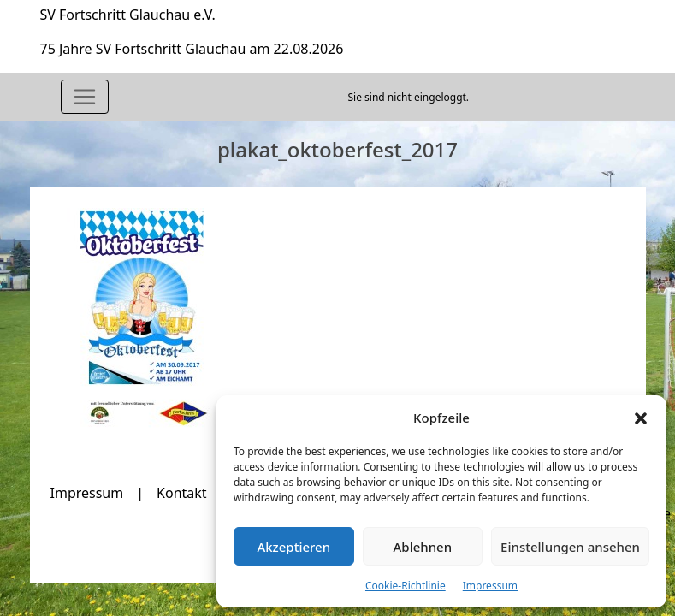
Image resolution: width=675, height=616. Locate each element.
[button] (641, 418)
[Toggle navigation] (85, 97)
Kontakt (182, 493)
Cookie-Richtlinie (406, 586)
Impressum (490, 586)
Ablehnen (423, 547)
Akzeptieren (293, 547)
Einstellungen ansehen (570, 547)
